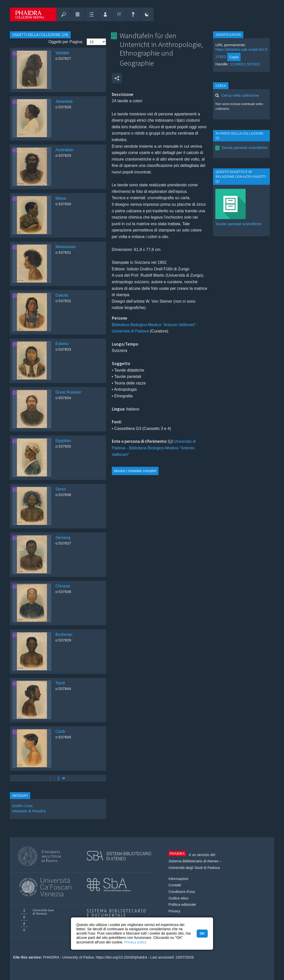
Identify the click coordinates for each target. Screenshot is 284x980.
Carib (60, 731)
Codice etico (178, 898)
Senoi (60, 489)
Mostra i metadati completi (135, 471)
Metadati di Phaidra (29, 811)
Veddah (62, 53)
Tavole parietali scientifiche (244, 148)
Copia (234, 57)
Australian (64, 150)
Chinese (63, 586)
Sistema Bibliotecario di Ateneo (193, 861)
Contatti (175, 885)
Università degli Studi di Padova (194, 868)
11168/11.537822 (245, 64)
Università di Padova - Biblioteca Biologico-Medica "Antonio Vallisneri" (154, 448)
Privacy (174, 911)
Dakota (62, 295)
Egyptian (63, 441)
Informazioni (178, 879)
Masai (61, 198)
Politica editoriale (182, 905)
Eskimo (62, 344)
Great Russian (68, 392)
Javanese (64, 101)
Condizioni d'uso (182, 892)
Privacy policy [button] (135, 942)
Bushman (64, 635)
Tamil (60, 683)
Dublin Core (22, 806)
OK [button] (202, 933)
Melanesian (66, 247)
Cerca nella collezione (240, 95)
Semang (63, 538)
